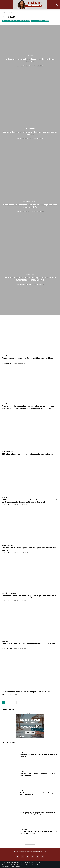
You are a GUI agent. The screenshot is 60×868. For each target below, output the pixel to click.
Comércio (46, 21)
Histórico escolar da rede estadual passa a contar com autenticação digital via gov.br (38, 813)
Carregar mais (30, 843)
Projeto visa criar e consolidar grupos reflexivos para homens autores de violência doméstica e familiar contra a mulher (28, 407)
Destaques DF (30, 129)
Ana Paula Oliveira (7, 363)
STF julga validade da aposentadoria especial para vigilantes (28, 454)
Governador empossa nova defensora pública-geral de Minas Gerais (28, 359)
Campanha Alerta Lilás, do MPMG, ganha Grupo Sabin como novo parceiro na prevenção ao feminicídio (29, 597)
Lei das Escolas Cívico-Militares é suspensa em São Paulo (26, 692)
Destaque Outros (7, 689)
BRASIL (33, 21)
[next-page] (15, 702)
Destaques (30, 56)
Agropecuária (13, 21)
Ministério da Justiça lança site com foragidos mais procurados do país (29, 549)
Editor (4, 695)
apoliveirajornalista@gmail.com (36, 852)
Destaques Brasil (30, 201)
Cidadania (39, 21)
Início (3, 13)
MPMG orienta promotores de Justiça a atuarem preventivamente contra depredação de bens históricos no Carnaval (30, 501)
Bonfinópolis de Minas (24, 21)
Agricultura (5, 21)
